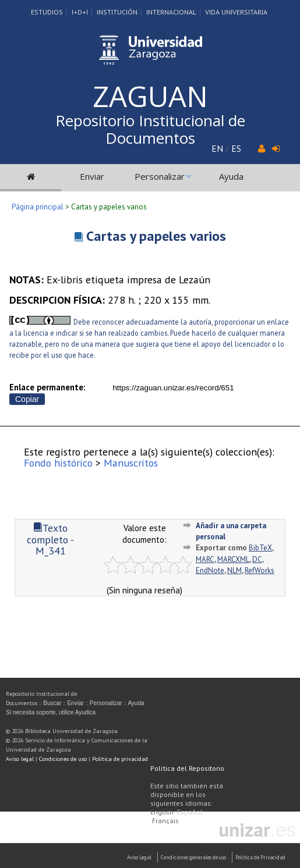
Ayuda (231, 176)
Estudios (47, 12)
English (162, 812)
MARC (205, 559)
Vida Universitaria (236, 12)
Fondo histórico (58, 463)
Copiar (27, 399)
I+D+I (80, 12)
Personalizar (160, 176)
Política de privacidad (120, 759)
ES (236, 148)
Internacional (171, 12)
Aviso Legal (139, 857)
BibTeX (260, 548)
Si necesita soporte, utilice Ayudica (51, 712)
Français (165, 821)
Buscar (52, 703)
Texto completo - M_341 (50, 539)
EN (217, 148)
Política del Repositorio (187, 768)
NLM (234, 570)
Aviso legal (20, 759)
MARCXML (233, 559)
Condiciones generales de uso (193, 857)
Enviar (92, 176)
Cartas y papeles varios (156, 236)
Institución (117, 12)
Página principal (38, 207)
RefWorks (260, 570)
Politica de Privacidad (260, 857)
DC (257, 559)
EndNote (210, 570)
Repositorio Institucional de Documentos (150, 129)
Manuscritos (131, 463)
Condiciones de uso (63, 759)
